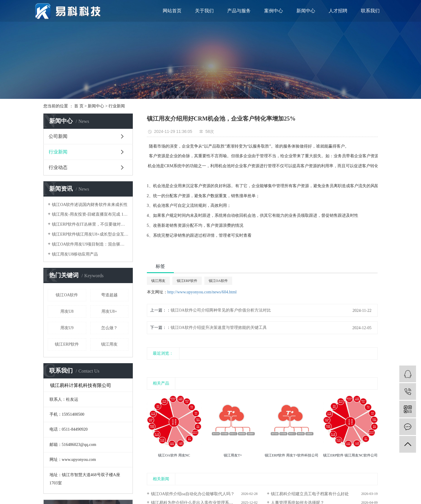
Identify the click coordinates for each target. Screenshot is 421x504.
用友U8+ (109, 311)
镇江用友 (109, 344)
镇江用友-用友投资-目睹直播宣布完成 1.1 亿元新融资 (90, 214)
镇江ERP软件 (67, 344)
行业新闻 (117, 106)
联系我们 (370, 11)
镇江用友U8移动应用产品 (75, 254)
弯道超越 (109, 295)
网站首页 (172, 11)
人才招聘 (338, 11)
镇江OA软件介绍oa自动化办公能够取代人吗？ (193, 494)
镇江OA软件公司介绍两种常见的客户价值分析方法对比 (221, 310)
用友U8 (67, 311)
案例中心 (274, 11)
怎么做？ (109, 328)
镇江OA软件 (67, 295)
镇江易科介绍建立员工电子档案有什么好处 (310, 494)
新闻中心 (306, 11)
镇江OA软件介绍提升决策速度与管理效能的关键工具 (219, 328)
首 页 (79, 106)
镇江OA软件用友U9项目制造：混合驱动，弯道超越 (90, 244)
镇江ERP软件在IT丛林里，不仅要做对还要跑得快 (90, 224)
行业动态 (58, 167)
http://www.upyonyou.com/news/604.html (202, 292)
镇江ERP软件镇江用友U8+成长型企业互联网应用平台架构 (90, 234)
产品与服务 (239, 11)
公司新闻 (58, 136)
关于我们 (204, 11)
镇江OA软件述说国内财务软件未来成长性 (90, 205)
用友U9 (67, 328)
